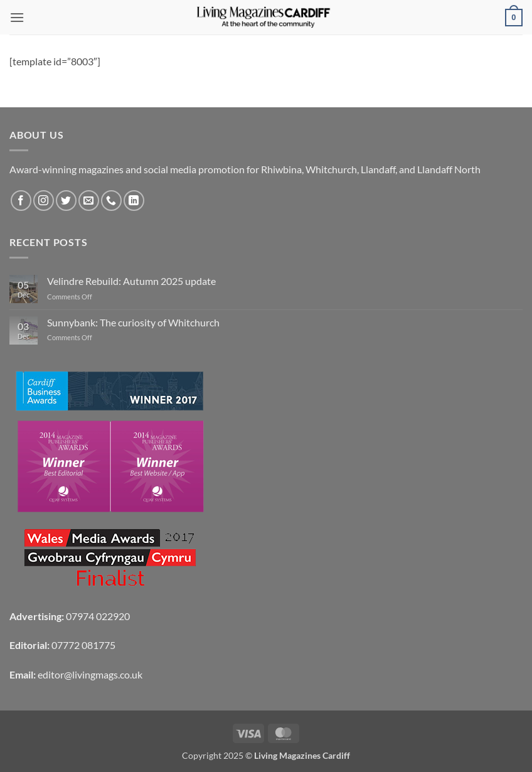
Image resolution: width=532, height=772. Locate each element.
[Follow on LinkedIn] (134, 201)
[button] (17, 17)
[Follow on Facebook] (21, 201)
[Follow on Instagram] (44, 201)
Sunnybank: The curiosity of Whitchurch (133, 322)
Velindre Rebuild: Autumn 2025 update (131, 281)
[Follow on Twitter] (66, 201)
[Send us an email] (89, 201)
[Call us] (111, 201)
